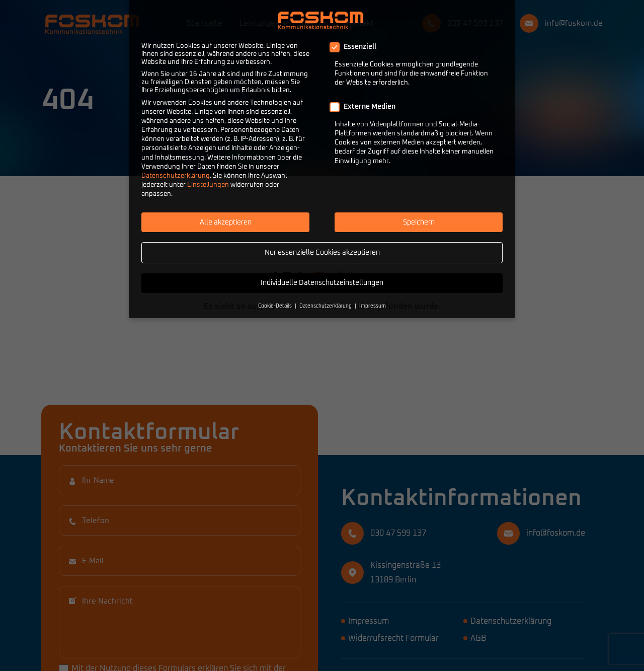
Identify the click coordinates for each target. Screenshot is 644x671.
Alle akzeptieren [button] (226, 222)
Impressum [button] (373, 306)
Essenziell (356, 47)
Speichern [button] (419, 222)
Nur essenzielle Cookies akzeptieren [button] (322, 253)
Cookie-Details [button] (275, 306)
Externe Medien (366, 107)
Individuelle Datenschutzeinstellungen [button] (322, 283)
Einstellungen (208, 185)
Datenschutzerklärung (176, 176)
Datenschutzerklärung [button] (326, 306)
